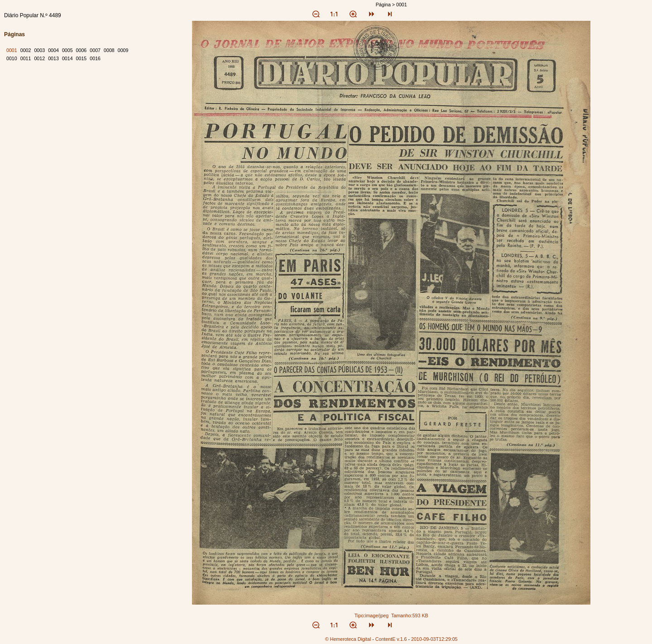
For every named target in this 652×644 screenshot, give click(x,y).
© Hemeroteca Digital (348, 639)
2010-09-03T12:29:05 (434, 639)
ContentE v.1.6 (391, 639)
